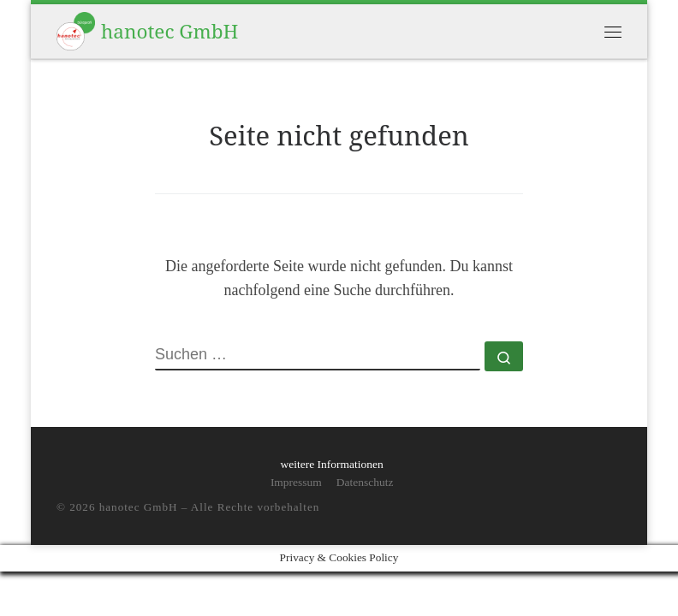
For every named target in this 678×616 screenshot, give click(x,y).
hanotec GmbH (139, 507)
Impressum (296, 482)
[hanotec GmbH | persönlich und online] (76, 30)
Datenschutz (365, 482)
